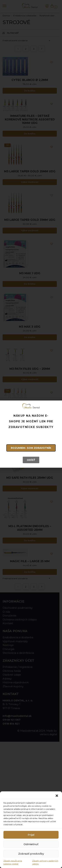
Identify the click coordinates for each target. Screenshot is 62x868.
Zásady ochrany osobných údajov (45, 862)
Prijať (31, 835)
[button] (57, 796)
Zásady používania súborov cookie (13, 862)
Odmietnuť (31, 844)
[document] (31, 434)
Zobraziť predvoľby (31, 854)
